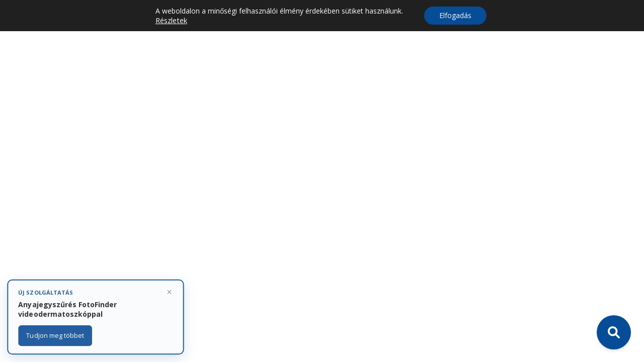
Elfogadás (455, 15)
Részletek (171, 20)
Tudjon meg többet (55, 335)
